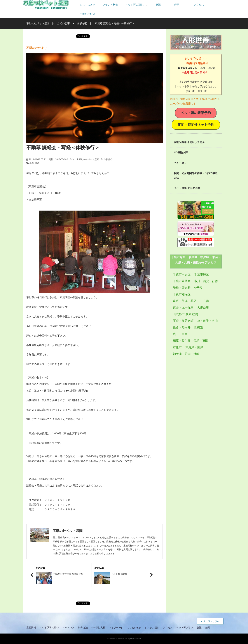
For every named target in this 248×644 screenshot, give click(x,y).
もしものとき (88, 5)
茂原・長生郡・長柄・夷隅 (191, 341)
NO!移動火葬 (98, 628)
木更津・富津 (194, 347)
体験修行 (82, 23)
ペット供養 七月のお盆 (187, 188)
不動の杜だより (89, 14)
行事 (177, 5)
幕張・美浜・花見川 (186, 301)
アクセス (199, 5)
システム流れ (152, 628)
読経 (37, 163)
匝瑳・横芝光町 (183, 321)
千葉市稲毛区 (182, 294)
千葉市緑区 (202, 274)
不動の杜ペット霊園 (38, 23)
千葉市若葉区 (182, 281)
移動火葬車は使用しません (189, 142)
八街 (206, 301)
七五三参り (180, 163)
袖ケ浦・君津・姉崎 (186, 354)
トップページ (116, 628)
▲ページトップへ (210, 621)
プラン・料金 (110, 5)
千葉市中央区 (182, 274)
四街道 (199, 327)
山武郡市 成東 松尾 (185, 314)
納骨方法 (83, 628)
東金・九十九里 (183, 308)
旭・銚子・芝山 (207, 321)
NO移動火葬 (181, 152)
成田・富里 (180, 334)
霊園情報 (31, 628)
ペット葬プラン (185, 628)
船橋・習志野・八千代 (188, 288)
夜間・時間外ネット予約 (196, 125)
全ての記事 (63, 23)
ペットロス (68, 628)
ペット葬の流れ (135, 5)
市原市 (177, 347)
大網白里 (203, 308)
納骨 (208, 628)
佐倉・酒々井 (182, 327)
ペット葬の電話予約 (196, 113)
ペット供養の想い (49, 628)
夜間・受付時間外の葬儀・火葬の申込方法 (196, 176)
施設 (158, 5)
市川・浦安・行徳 (206, 281)
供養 (32, 163)
